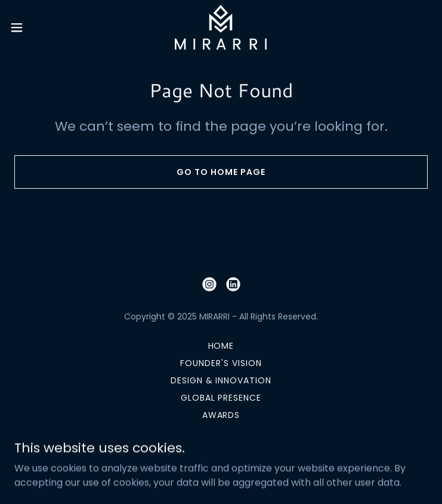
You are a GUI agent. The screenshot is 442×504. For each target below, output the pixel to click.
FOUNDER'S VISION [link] (221, 363)
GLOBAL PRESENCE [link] (221, 398)
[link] (221, 27)
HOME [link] (221, 346)
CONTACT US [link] (221, 432)
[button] (37, 27)
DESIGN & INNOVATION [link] (221, 380)
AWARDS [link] (221, 415)
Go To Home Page (221, 172)
